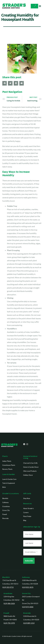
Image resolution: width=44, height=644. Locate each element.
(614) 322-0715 (8, 587)
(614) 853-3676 (28, 587)
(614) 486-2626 (9, 603)
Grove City (26, 593)
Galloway (26, 577)
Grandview (8, 593)
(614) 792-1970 (9, 623)
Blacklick (6, 577)
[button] (40, 6)
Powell (6, 613)
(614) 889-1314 (29, 623)
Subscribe (29, 561)
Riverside (27, 613)
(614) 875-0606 (28, 607)
